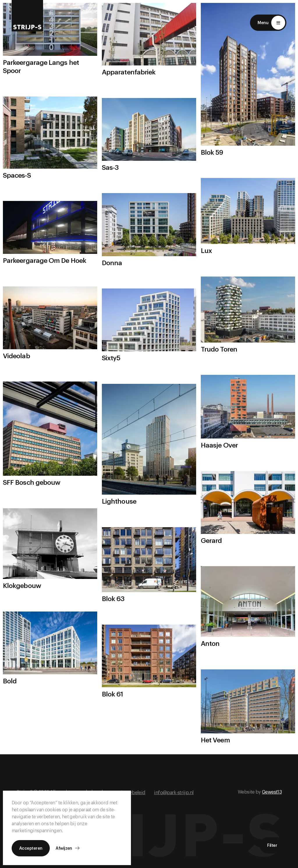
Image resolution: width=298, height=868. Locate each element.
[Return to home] (27, 16)
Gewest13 (272, 792)
